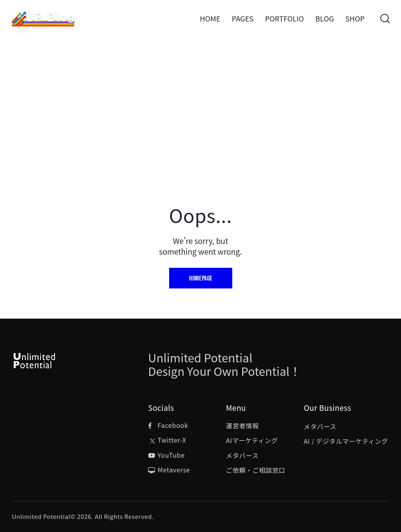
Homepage (201, 279)
